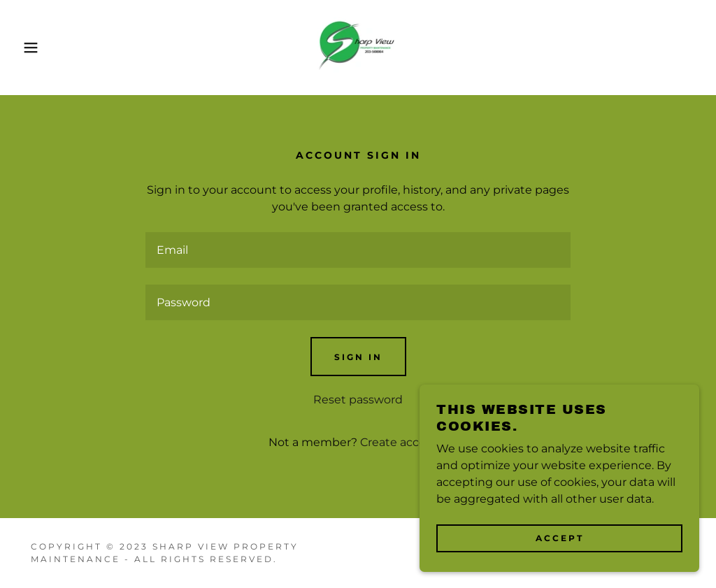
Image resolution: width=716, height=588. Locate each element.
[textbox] (358, 250)
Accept (560, 538)
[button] (36, 48)
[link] (358, 46)
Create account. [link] (404, 442)
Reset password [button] (358, 400)
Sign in (358, 357)
